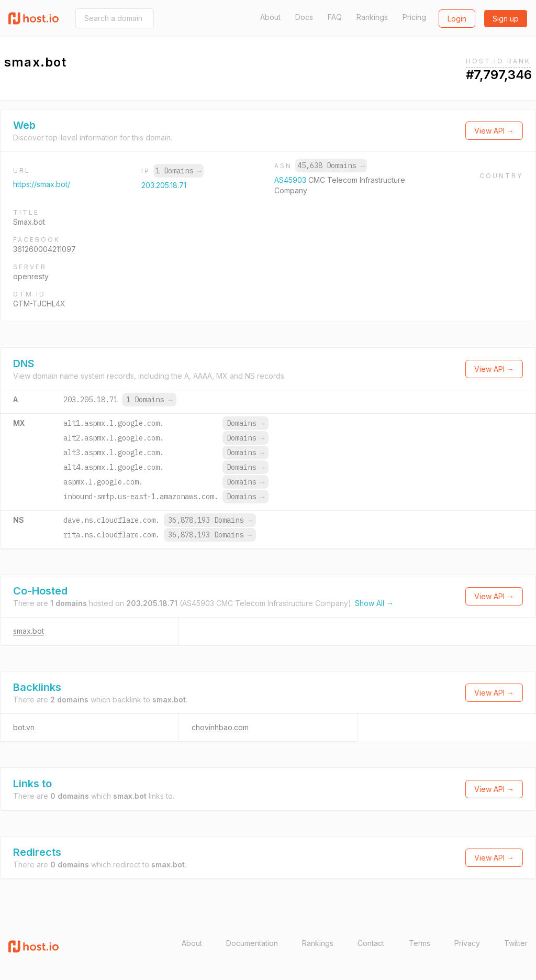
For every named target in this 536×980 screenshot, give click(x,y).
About (270, 17)
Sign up (506, 19)
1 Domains (178, 171)
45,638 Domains (331, 166)
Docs (304, 17)
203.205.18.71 (164, 185)
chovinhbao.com (220, 727)
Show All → (374, 603)
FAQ (335, 17)
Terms (420, 943)
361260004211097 (44, 249)
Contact (371, 943)
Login (457, 19)
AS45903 (291, 180)
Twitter (516, 943)
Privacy (467, 943)
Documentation (252, 943)
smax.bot (29, 631)
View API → (494, 131)
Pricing (414, 17)
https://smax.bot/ (42, 184)
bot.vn (24, 727)
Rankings (372, 17)
